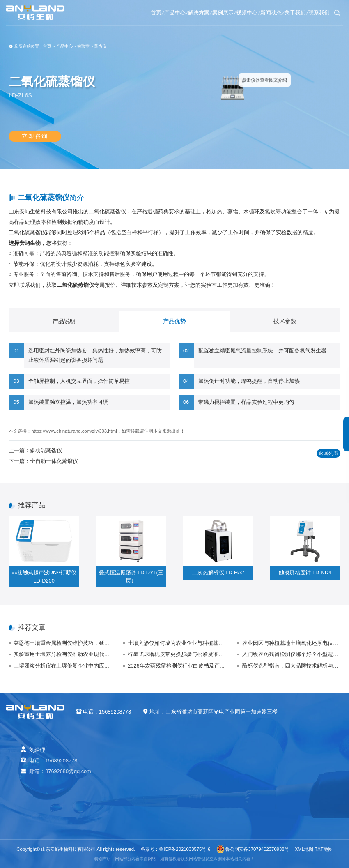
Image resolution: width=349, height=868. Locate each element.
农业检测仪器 (154, 761)
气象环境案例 (246, 784)
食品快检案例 (246, 772)
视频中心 (216, 13)
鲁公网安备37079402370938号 (253, 849)
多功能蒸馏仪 (46, 450)
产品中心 (117, 13)
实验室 (83, 46)
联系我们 (315, 13)
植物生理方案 (197, 795)
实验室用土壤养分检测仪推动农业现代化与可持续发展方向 (63, 654)
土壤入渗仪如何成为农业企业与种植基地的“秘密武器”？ (177, 643)
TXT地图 (323, 849)
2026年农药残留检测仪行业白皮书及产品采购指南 (177, 666)
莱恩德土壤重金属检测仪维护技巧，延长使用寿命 (63, 643)
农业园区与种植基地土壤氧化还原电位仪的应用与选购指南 (291, 643)
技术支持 (285, 784)
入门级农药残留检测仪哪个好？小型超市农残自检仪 (291, 654)
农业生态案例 (246, 761)
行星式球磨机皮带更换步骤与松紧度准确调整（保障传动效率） (177, 654)
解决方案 (150, 13)
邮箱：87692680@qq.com (60, 771)
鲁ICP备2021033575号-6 (185, 849)
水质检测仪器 (154, 784)
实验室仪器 (151, 807)
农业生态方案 (197, 761)
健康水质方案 (197, 784)
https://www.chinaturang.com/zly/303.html (74, 431)
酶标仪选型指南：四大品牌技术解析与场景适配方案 (291, 666)
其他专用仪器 (154, 818)
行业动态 (285, 772)
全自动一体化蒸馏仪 (54, 461)
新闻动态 (249, 13)
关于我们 (282, 13)
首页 (89, 13)
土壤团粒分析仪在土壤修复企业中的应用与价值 (63, 666)
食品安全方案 (197, 772)
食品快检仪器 (154, 772)
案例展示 (183, 13)
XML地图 (304, 849)
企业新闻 (285, 761)
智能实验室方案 (200, 807)
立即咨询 (35, 139)
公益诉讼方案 (197, 818)
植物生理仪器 (154, 795)
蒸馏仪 (100, 46)
